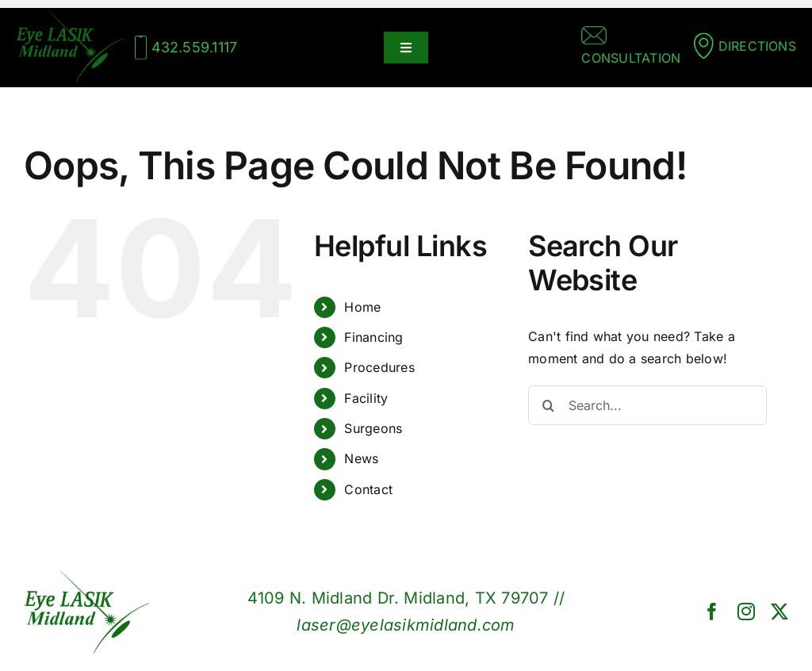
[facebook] (712, 612)
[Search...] (647, 405)
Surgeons (373, 428)
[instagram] (746, 612)
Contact (368, 489)
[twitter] (779, 612)
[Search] (548, 405)
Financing (373, 337)
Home (362, 307)
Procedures (379, 367)
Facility (366, 398)
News (361, 458)
